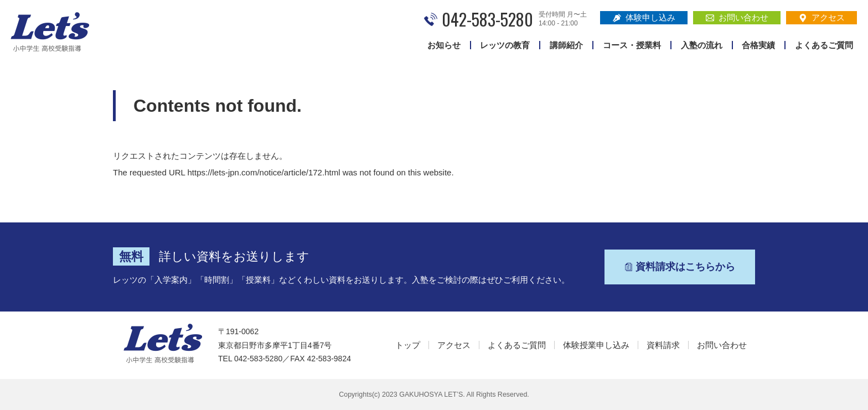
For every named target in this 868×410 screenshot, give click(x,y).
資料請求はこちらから (680, 267)
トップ (408, 345)
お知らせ (444, 45)
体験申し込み (644, 17)
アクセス (822, 17)
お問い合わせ (737, 17)
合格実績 (758, 45)
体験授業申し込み (596, 345)
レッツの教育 (505, 45)
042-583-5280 (487, 19)
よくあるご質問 (824, 45)
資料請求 (663, 345)
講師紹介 (566, 45)
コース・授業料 (632, 45)
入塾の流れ (702, 45)
